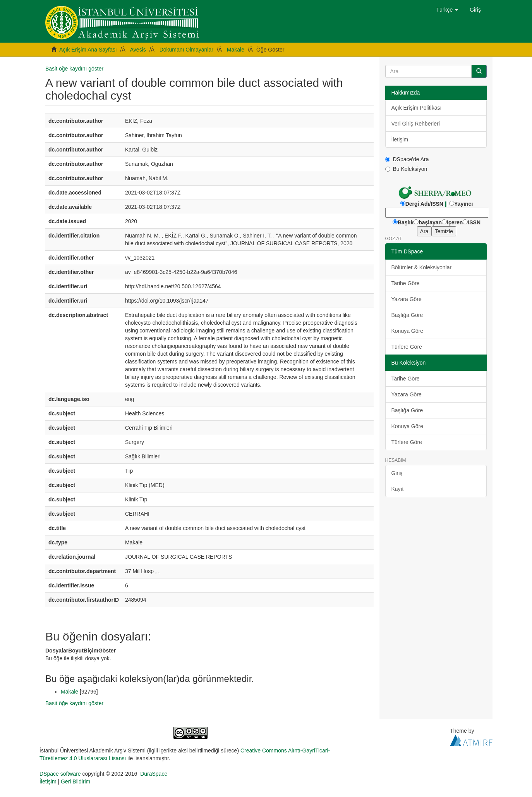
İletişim (400, 139)
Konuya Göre (408, 331)
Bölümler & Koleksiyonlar (422, 267)
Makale (236, 50)
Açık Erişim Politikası (417, 108)
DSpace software (60, 774)
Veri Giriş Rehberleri (416, 124)
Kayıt (398, 489)
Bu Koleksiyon (406, 169)
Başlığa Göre (407, 315)
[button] (447, 10)
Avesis (138, 50)
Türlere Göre (407, 347)
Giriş (397, 473)
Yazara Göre (407, 299)
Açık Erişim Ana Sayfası (88, 50)
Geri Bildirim (76, 782)
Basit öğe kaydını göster (74, 69)
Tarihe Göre (406, 283)
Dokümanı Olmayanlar (186, 50)
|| (446, 204)
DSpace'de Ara (407, 159)
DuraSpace (154, 774)
